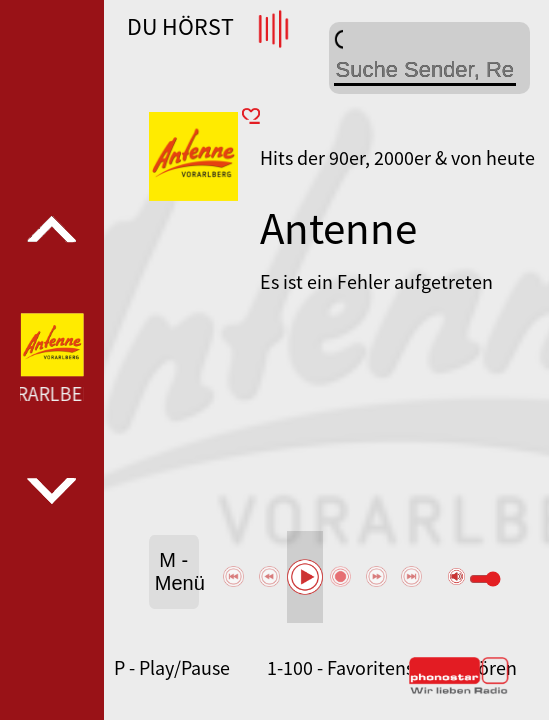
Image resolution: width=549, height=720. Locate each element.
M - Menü (177, 571)
